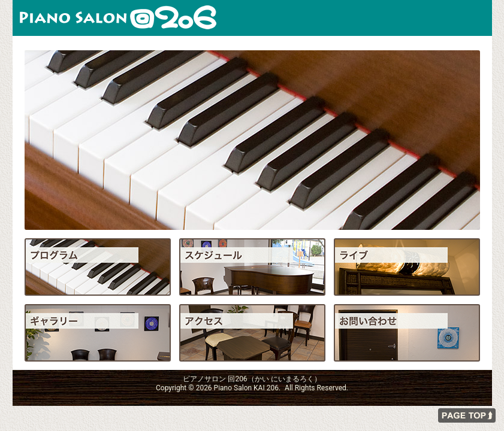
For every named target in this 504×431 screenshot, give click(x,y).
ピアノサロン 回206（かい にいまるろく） (118, 18)
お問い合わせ (407, 333)
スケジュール (252, 267)
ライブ (407, 267)
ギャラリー (98, 333)
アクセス (252, 333)
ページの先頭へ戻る (467, 415)
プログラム (98, 267)
